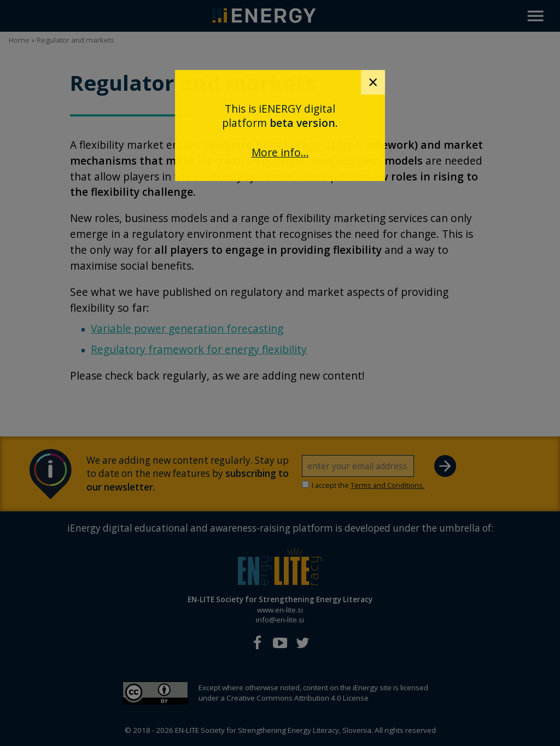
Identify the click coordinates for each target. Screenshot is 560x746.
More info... (280, 152)
